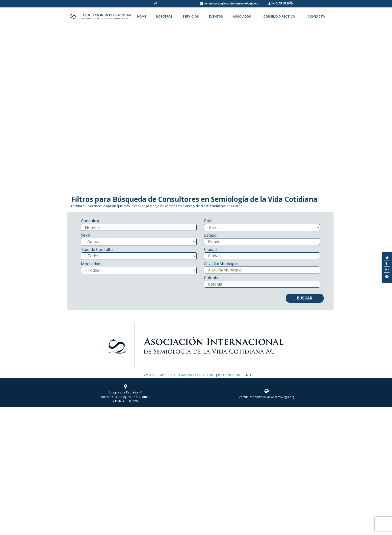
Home (142, 16)
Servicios (191, 16)
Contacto (316, 16)
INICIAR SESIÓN (281, 3)
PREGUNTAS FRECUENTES (235, 375)
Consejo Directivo (279, 16)
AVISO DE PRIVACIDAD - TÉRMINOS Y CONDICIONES (180, 375)
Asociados (242, 16)
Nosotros (164, 16)
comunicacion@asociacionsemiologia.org (229, 3)
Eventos (216, 16)
